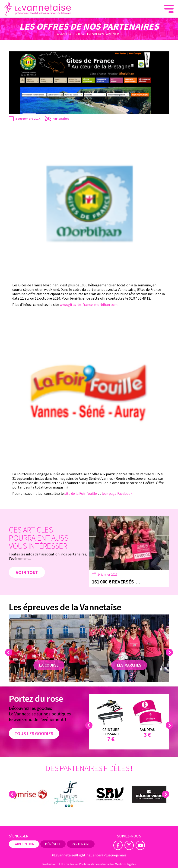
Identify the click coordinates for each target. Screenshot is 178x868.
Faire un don (24, 844)
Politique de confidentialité (96, 864)
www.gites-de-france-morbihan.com (89, 304)
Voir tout (27, 572)
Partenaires (61, 119)
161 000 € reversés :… (116, 582)
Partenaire (81, 844)
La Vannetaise (65, 34)
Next (170, 652)
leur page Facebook (117, 493)
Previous (9, 652)
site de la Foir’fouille (81, 493)
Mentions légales (125, 864)
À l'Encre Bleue (68, 864)
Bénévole (53, 844)
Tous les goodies (34, 733)
